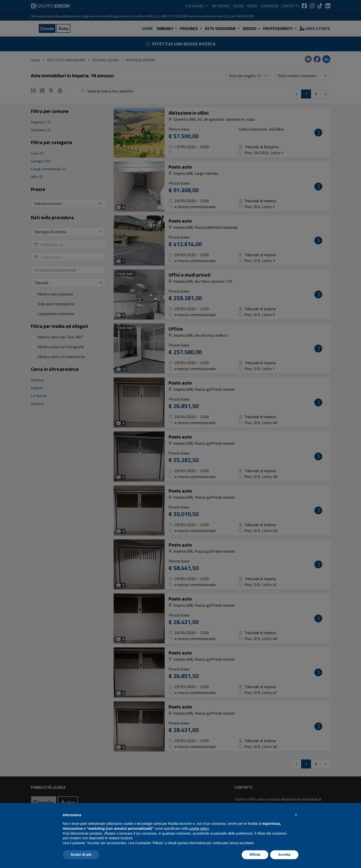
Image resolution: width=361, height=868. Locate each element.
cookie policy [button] (199, 828)
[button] (296, 815)
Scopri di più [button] (81, 855)
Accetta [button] (284, 855)
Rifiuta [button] (255, 855)
